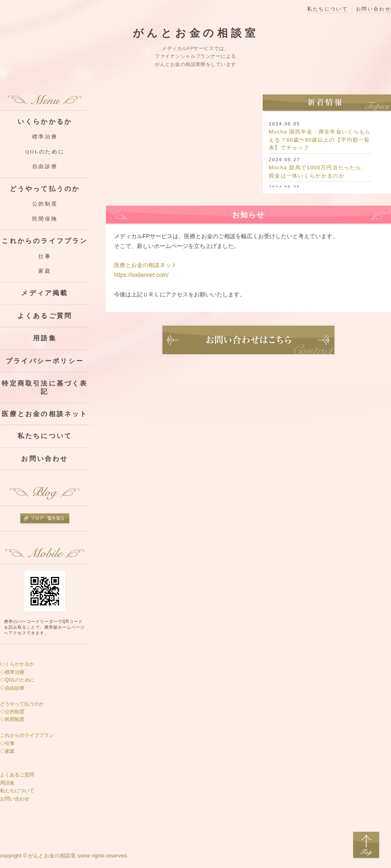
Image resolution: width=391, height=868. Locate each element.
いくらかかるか (45, 122)
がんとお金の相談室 (196, 33)
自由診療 (45, 167)
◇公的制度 (12, 712)
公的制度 (45, 204)
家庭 (45, 271)
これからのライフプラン (45, 241)
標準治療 (45, 137)
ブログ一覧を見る (45, 519)
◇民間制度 (12, 719)
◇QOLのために (17, 680)
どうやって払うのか (45, 189)
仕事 (45, 256)
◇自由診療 (12, 688)
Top (366, 845)
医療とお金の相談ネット (145, 265)
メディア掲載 (45, 293)
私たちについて (327, 9)
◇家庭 (7, 751)
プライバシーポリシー (45, 361)
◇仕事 (7, 743)
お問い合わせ (373, 9)
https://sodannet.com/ (141, 275)
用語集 (45, 338)
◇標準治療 (13, 672)
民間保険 (45, 219)
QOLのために (45, 152)
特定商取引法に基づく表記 (45, 387)
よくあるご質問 (45, 316)
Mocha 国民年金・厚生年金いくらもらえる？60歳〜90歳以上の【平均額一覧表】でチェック (320, 140)
